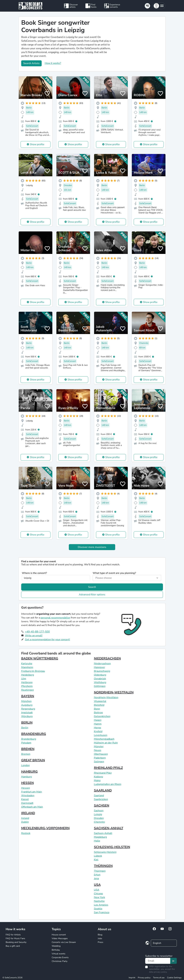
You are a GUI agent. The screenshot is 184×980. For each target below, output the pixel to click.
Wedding (56, 946)
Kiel (96, 860)
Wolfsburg (100, 682)
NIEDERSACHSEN (107, 658)
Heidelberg (28, 675)
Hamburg (26, 777)
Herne (97, 728)
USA (97, 885)
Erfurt (97, 875)
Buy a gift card (13, 946)
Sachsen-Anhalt (103, 833)
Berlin (25, 728)
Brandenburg (29, 739)
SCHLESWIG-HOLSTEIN (112, 847)
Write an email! (34, 636)
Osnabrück (100, 679)
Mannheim (27, 667)
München (26, 701)
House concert (59, 935)
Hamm (98, 724)
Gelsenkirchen (102, 716)
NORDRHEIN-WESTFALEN (114, 692)
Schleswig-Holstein (105, 852)
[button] (159, 6)
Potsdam (26, 743)
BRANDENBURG (34, 734)
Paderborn (100, 758)
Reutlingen (27, 690)
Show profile (37, 144)
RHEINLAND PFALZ (108, 768)
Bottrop (98, 713)
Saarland (99, 796)
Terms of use (159, 978)
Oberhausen (101, 754)
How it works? (53, 63)
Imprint (132, 978)
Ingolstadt (27, 713)
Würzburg (27, 716)
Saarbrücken (101, 799)
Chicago (98, 894)
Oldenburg (100, 675)
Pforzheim (27, 686)
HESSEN (27, 783)
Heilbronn (27, 682)
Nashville (99, 901)
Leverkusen (101, 735)
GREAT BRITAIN (33, 760)
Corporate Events (60, 957)
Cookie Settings (174, 978)
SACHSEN (102, 806)
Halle (97, 841)
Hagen (98, 720)
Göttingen (100, 686)
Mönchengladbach (104, 739)
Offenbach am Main (32, 807)
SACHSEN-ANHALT (109, 828)
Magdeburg (100, 837)
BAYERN (28, 696)
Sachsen (99, 811)
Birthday (56, 950)
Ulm (24, 679)
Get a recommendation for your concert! (47, 640)
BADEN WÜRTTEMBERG (40, 658)
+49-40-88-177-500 (37, 632)
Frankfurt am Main (32, 792)
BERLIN (27, 723)
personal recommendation (55, 618)
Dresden (99, 818)
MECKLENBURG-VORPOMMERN (45, 828)
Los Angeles (101, 905)
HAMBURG (29, 772)
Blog (100, 935)
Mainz (97, 780)
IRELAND (28, 813)
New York (99, 897)
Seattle (98, 909)
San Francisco (102, 912)
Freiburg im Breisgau (33, 671)
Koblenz (99, 777)
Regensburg (28, 709)
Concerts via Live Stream (64, 942)
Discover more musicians (92, 547)
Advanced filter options (92, 595)
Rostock (26, 833)
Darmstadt (27, 803)
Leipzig (98, 814)
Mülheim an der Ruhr (106, 743)
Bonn (97, 709)
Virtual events (59, 954)
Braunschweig (102, 671)
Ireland (25, 818)
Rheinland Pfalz (103, 773)
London (25, 765)
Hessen (26, 788)
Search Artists (31, 63)
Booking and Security (16, 942)
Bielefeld (99, 705)
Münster (99, 747)
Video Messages (60, 938)
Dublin (25, 822)
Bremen (26, 754)
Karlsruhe (27, 664)
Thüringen (100, 871)
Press (100, 942)
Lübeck (98, 856)
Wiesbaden (28, 796)
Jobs (100, 938)
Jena (96, 878)
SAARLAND (103, 790)
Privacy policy (144, 978)
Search (92, 587)
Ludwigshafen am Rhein (108, 784)
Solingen (99, 762)
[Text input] (158, 961)
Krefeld (98, 731)
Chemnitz (99, 822)
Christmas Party (60, 961)
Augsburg (27, 705)
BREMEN (28, 749)
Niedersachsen (102, 664)
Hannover (99, 667)
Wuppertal (100, 701)
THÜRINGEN (103, 866)
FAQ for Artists (13, 935)
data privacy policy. (158, 972)
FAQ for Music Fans (15, 938)
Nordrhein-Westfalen (106, 697)
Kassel (25, 799)
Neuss (98, 750)
